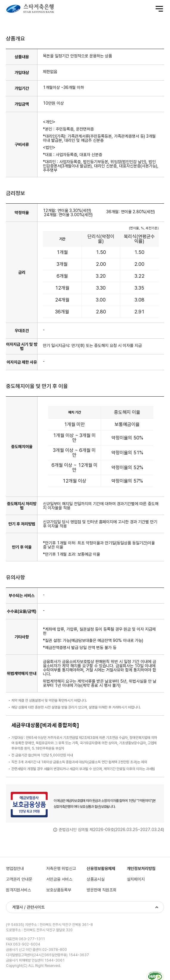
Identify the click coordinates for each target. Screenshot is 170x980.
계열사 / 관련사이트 (28, 907)
